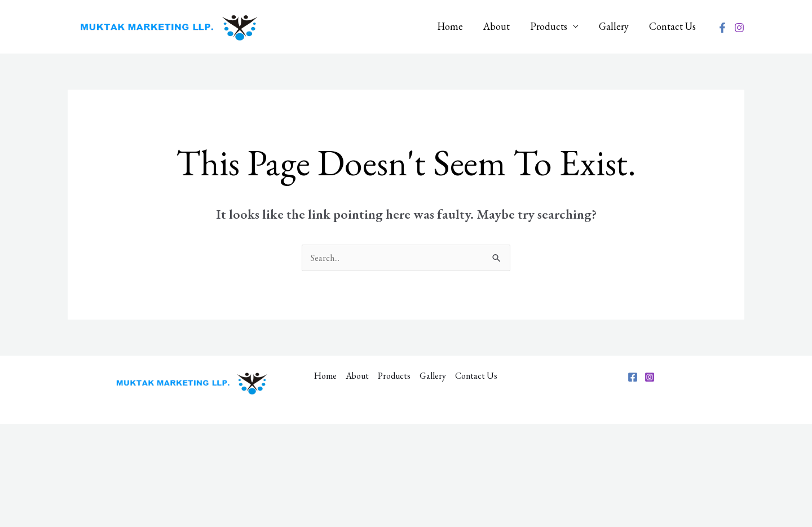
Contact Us (672, 26)
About (497, 26)
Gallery (614, 26)
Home (450, 26)
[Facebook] (722, 28)
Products (549, 26)
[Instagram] (739, 28)
